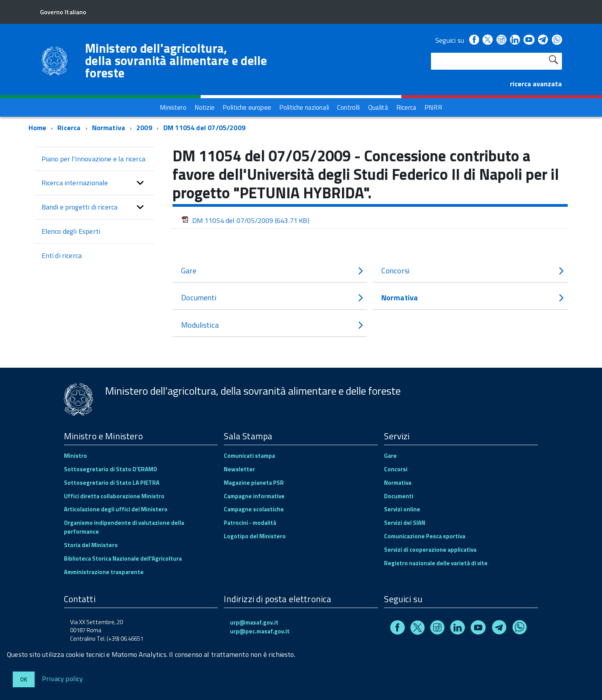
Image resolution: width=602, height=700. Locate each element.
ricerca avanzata (536, 84)
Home (38, 128)
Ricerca (69, 128)
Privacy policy (63, 678)
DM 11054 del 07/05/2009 (204, 128)
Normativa (109, 128)
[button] (140, 183)
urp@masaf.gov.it (254, 622)
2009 (144, 128)
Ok (24, 679)
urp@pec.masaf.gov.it (260, 631)
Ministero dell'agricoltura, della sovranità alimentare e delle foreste (176, 60)
